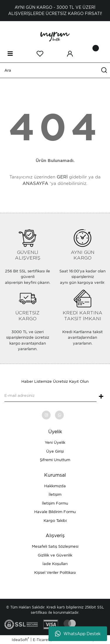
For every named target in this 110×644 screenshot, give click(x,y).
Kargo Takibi (55, 521)
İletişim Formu (55, 503)
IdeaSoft (20, 639)
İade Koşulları (55, 564)
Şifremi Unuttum (55, 460)
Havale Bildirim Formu (55, 512)
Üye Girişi (55, 451)
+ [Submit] (101, 397)
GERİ (62, 177)
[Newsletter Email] (50, 396)
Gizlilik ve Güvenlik (55, 555)
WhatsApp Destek (78, 634)
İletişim (55, 494)
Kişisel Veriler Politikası (55, 573)
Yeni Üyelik (55, 442)
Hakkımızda (55, 486)
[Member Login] (70, 54)
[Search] (55, 70)
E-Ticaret (41, 640)
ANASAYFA (35, 183)
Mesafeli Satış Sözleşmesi (55, 546)
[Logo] (55, 36)
